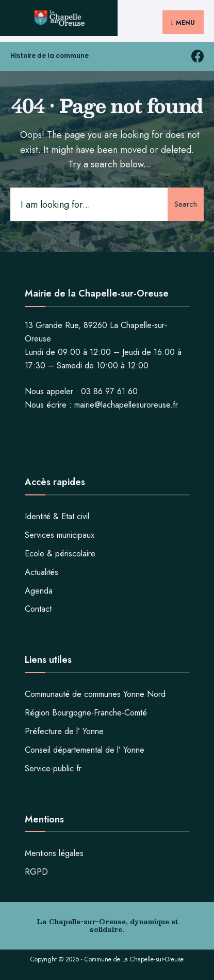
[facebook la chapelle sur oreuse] (197, 57)
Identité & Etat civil (57, 516)
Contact (38, 609)
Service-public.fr (53, 768)
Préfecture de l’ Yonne (64, 731)
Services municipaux (60, 535)
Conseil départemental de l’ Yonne (85, 750)
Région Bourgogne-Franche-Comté (86, 713)
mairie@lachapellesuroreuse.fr (126, 405)
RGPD (36, 872)
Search (186, 204)
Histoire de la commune (50, 56)
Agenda (39, 591)
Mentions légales (54, 853)
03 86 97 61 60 (109, 391)
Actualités (42, 572)
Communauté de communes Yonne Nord (95, 694)
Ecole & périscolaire (60, 554)
